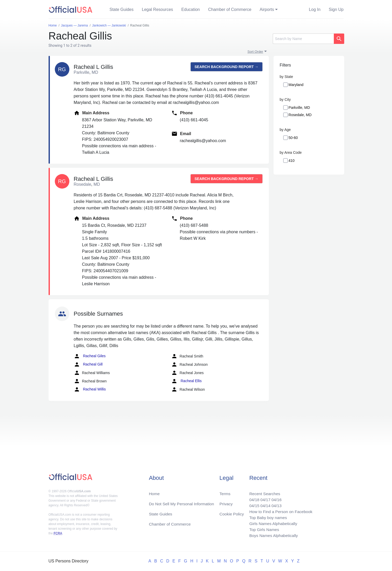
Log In (315, 9)
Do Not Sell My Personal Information (182, 502)
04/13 (275, 504)
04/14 (264, 504)
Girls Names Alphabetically (272, 523)
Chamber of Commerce (230, 9)
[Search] (303, 39)
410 (292, 161)
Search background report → (227, 67)
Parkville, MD (299, 108)
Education (191, 9)
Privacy (226, 502)
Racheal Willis (90, 389)
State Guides (122, 9)
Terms (225, 492)
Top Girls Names (263, 529)
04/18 (253, 498)
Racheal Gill (88, 364)
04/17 (264, 498)
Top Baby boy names (267, 517)
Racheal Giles (90, 356)
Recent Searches (263, 492)
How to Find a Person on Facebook (280, 510)
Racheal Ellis (186, 381)
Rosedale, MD (300, 115)
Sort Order (255, 52)
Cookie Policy (232, 512)
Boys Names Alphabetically (272, 535)
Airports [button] (267, 9)
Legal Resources (157, 9)
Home (154, 492)
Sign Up (336, 9)
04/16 (275, 498)
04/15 (253, 504)
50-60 (293, 138)
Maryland (296, 85)
